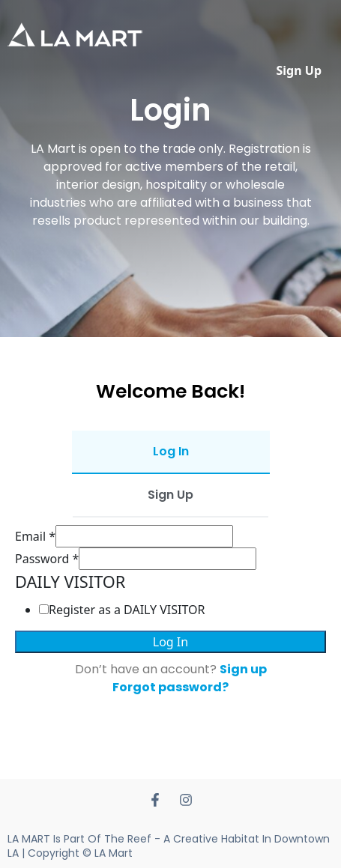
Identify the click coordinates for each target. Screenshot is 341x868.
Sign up (243, 669)
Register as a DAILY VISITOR (127, 610)
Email (35, 536)
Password (47, 559)
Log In (170, 642)
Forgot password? (170, 687)
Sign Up (299, 70)
